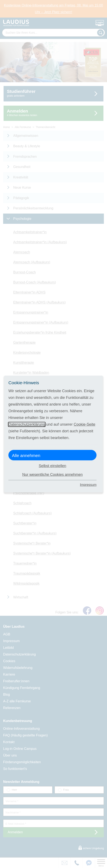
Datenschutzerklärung (27, 424)
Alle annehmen (26, 456)
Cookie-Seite (84, 424)
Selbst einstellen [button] (52, 466)
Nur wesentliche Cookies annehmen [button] (52, 475)
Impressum (88, 485)
